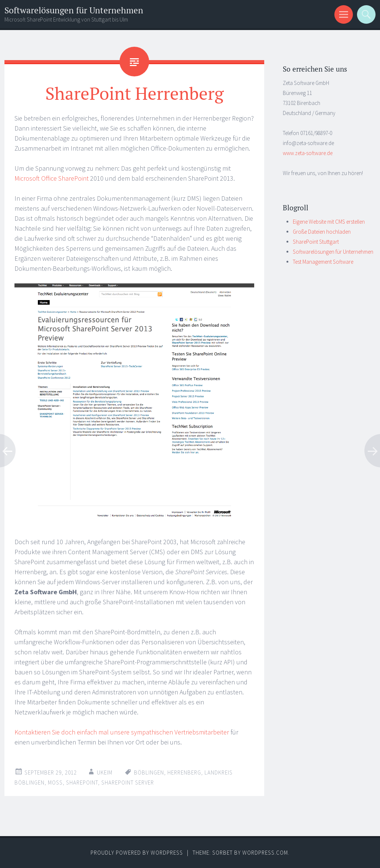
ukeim (105, 772)
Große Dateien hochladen (322, 232)
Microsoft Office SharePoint (52, 178)
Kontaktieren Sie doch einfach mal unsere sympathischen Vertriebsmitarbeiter (122, 732)
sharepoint (82, 782)
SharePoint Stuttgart (316, 242)
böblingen (149, 772)
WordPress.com (265, 853)
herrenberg (184, 772)
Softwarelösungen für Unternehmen (74, 10)
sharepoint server (128, 782)
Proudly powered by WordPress (137, 853)
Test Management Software (323, 262)
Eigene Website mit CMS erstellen (329, 222)
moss (55, 782)
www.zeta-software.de (308, 153)
